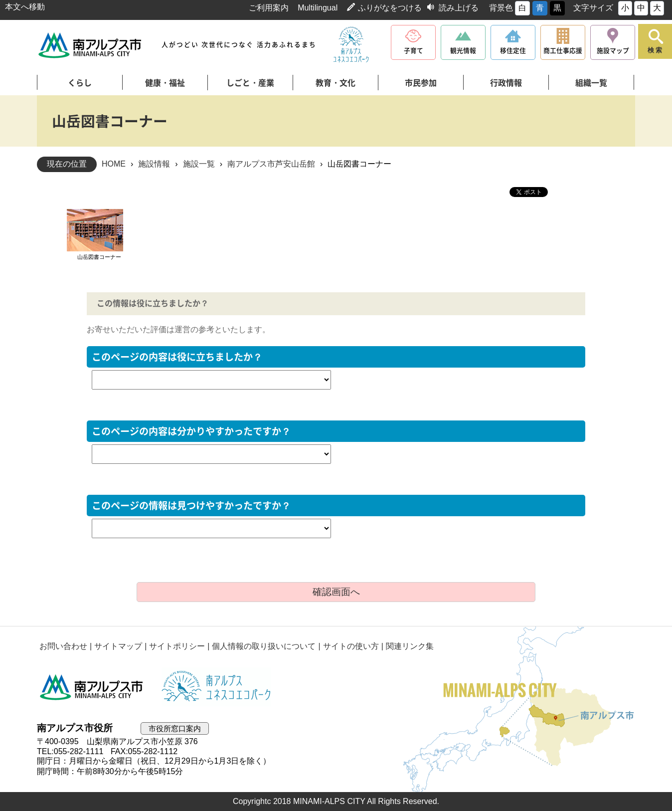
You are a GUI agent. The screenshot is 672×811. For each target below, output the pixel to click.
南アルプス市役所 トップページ (90, 45)
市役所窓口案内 (175, 728)
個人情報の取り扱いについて (264, 646)
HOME (114, 164)
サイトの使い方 (351, 646)
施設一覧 (199, 164)
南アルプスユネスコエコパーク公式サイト (351, 45)
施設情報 (154, 164)
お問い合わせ (63, 646)
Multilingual (318, 8)
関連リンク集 (410, 646)
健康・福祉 (165, 83)
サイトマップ (118, 646)
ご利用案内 (269, 8)
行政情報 (506, 83)
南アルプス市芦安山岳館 (271, 164)
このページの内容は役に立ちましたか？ (177, 357)
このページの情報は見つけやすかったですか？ (191, 506)
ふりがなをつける (390, 8)
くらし (80, 83)
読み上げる (459, 8)
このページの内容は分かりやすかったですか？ (191, 431)
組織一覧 (591, 83)
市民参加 (421, 83)
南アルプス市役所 (92, 687)
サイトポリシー (177, 646)
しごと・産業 (250, 83)
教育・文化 (336, 83)
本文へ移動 (25, 7)
